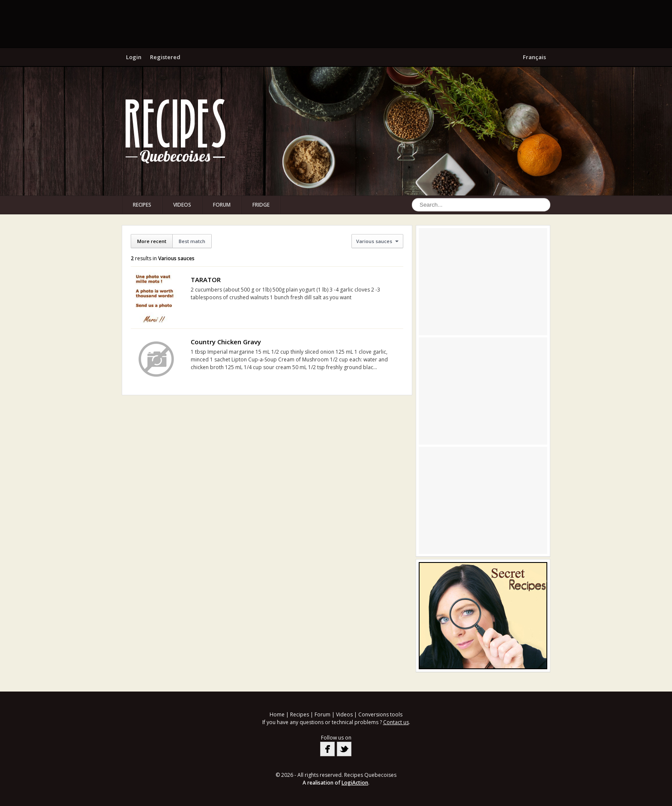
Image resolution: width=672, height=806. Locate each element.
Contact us (396, 722)
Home (277, 714)
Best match (192, 241)
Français (534, 57)
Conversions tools (380, 714)
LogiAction (355, 783)
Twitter (344, 749)
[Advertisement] (336, 24)
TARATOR (206, 280)
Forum (222, 205)
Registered (165, 57)
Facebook (327, 749)
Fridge (261, 205)
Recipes (142, 205)
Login (134, 57)
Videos (182, 205)
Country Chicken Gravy (226, 342)
